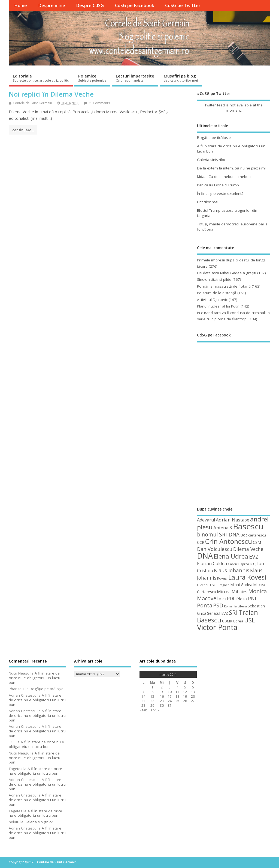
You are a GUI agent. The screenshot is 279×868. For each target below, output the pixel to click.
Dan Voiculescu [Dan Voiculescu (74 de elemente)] (215, 549)
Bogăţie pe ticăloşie (214, 138)
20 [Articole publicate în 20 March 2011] (193, 697)
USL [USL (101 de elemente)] (249, 620)
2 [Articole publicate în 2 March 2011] (162, 687)
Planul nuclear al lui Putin (218, 306)
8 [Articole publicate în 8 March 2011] (152, 692)
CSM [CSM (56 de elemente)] (257, 542)
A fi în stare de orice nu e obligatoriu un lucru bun (34, 678)
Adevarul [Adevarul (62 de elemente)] (206, 520)
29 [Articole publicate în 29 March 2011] (152, 706)
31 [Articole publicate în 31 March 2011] (170, 706)
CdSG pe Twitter (183, 5)
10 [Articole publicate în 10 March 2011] (170, 692)
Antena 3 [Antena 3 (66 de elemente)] (223, 528)
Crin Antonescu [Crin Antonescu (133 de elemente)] (229, 541)
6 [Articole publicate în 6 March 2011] (193, 687)
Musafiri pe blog (181, 78)
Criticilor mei (208, 202)
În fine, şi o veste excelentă (220, 193)
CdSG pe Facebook (135, 5)
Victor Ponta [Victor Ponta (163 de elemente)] (217, 627)
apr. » (155, 710)
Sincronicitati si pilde (214, 279)
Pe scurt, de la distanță (217, 293)
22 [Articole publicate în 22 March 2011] (152, 701)
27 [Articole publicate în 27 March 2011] (193, 701)
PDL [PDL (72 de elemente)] (231, 598)
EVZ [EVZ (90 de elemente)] (254, 556)
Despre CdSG (90, 5)
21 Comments (99, 103)
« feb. (144, 710)
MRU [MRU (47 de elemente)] (222, 599)
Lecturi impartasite (135, 78)
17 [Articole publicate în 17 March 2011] (170, 697)
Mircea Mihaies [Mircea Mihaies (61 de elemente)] (232, 592)
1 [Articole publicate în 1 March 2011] (152, 687)
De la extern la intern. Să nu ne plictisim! (231, 168)
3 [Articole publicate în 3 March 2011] (170, 687)
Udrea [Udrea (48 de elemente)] (238, 621)
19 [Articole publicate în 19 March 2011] (185, 697)
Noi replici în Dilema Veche (51, 94)
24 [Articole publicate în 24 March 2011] (170, 701)
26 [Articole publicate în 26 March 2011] (185, 701)
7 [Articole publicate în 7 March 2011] (143, 692)
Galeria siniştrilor (211, 160)
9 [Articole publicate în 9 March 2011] (162, 692)
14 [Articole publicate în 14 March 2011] (143, 697)
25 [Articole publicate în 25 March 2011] (177, 701)
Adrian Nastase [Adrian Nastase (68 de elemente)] (233, 520)
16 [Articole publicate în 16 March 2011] (162, 697)
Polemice (92, 78)
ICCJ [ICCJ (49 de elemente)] (253, 564)
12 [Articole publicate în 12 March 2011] (185, 692)
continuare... (23, 130)
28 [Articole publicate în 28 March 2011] (143, 706)
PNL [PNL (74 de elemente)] (253, 598)
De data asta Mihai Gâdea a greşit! (227, 273)
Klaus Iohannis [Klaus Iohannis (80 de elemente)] (232, 570)
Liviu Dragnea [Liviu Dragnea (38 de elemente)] (220, 585)
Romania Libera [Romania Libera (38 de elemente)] (235, 606)
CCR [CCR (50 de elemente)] (201, 542)
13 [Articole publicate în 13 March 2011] (193, 692)
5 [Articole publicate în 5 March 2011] (185, 687)
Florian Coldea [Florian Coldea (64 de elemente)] (212, 563)
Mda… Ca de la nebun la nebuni (224, 177)
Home (21, 5)
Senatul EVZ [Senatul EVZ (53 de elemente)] (218, 613)
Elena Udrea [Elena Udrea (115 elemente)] (231, 556)
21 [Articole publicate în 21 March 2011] (143, 701)
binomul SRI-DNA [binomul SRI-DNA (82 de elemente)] (218, 535)
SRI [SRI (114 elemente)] (233, 612)
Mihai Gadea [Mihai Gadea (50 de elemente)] (241, 585)
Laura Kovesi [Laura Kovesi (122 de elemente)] (247, 577)
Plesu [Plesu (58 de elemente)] (242, 599)
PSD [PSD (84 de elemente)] (218, 605)
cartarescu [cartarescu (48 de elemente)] (257, 535)
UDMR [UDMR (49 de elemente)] (227, 621)
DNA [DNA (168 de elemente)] (205, 556)
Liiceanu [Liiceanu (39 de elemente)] (203, 585)
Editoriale (41, 78)
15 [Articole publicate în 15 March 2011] (152, 697)
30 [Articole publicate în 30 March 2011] (162, 706)
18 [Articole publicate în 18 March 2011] (177, 697)
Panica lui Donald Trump (218, 185)
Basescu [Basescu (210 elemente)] (248, 526)
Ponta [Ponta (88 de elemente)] (205, 605)
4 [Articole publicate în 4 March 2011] (178, 687)
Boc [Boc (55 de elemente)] (244, 535)
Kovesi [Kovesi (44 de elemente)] (222, 578)
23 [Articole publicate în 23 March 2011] (162, 701)
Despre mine (52, 5)
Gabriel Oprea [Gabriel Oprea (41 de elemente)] (238, 564)
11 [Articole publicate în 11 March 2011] (177, 692)
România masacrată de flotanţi (224, 286)
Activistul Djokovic (212, 300)
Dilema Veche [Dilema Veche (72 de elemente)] (248, 549)
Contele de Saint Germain (32, 103)
